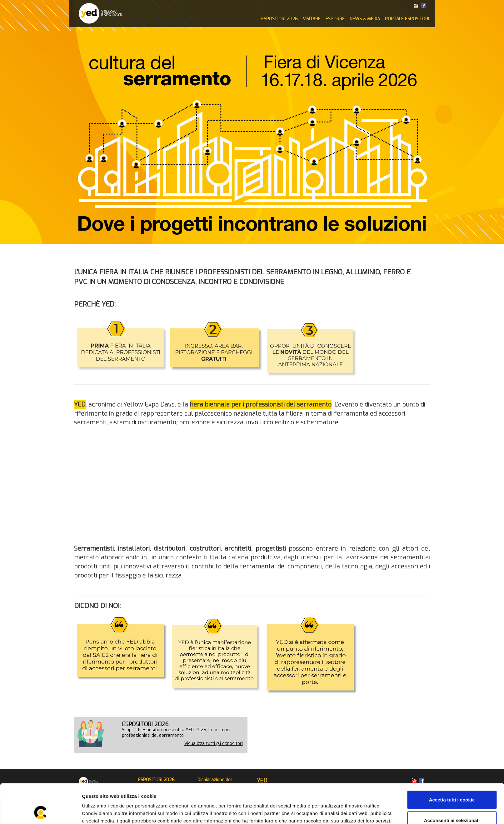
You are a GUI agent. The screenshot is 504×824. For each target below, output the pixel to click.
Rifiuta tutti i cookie (452, 804)
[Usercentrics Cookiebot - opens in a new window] (40, 812)
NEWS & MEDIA (365, 19)
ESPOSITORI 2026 (279, 19)
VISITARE (312, 19)
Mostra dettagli (332, 812)
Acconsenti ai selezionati (452, 783)
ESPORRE (335, 19)
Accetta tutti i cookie (452, 763)
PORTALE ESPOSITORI (407, 19)
